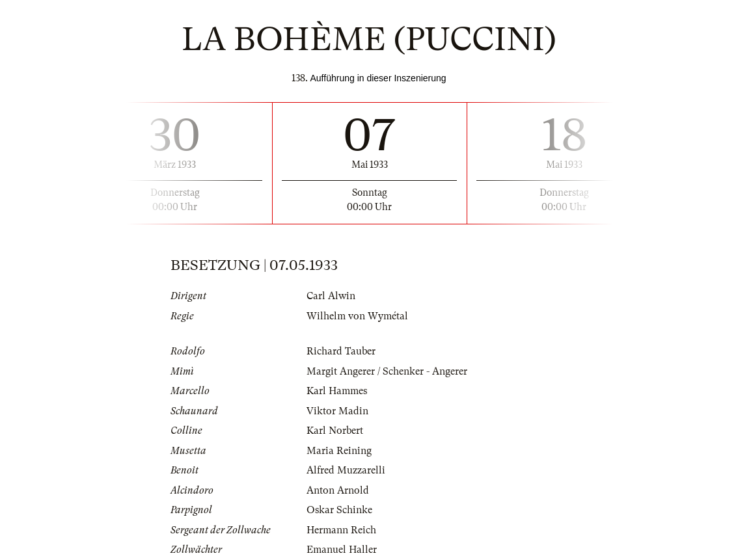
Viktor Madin (337, 411)
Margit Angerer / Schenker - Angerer (387, 371)
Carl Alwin (331, 296)
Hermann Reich (341, 530)
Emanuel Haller (342, 550)
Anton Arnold (338, 490)
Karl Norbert (335, 431)
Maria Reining (339, 451)
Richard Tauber (341, 351)
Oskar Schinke (339, 510)
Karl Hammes (337, 391)
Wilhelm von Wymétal (357, 316)
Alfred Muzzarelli (346, 470)
